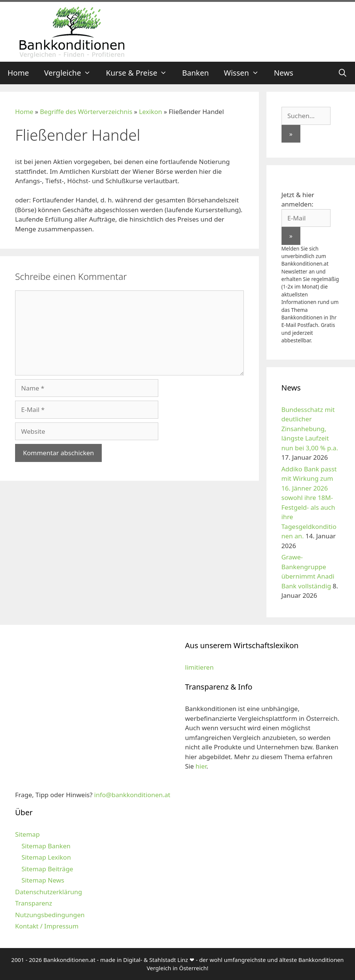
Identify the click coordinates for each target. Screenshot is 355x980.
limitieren (199, 667)
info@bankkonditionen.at (132, 795)
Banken (195, 73)
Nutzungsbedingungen (50, 915)
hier (201, 766)
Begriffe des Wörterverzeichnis (86, 112)
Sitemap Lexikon (46, 857)
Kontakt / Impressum (47, 926)
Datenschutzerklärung (49, 892)
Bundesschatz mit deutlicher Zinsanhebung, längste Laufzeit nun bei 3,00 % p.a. (310, 429)
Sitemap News (43, 880)
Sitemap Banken (46, 846)
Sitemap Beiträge (47, 869)
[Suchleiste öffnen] (343, 73)
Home (18, 73)
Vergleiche (71, 73)
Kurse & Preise (140, 73)
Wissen (245, 73)
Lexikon (151, 112)
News (284, 73)
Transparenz (34, 903)
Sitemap (27, 834)
